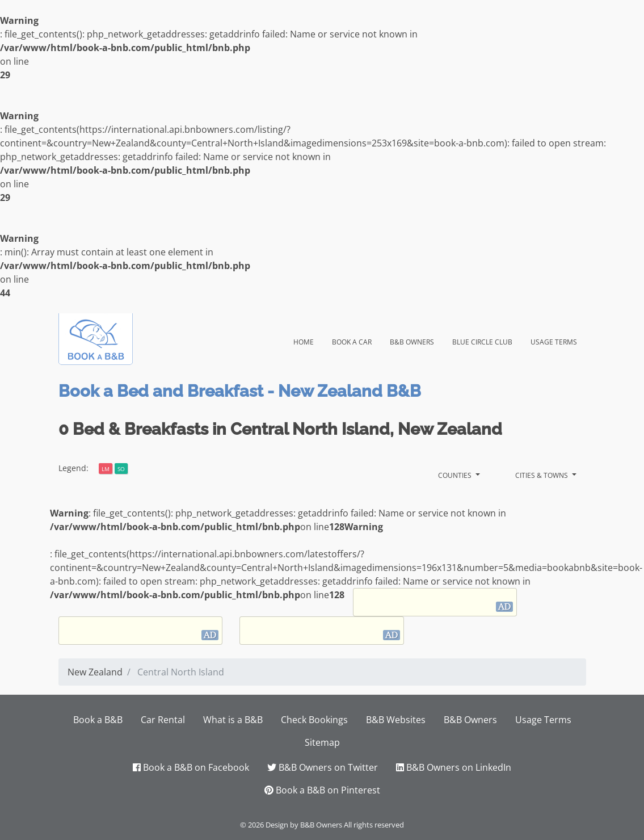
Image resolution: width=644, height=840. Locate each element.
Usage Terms (554, 341)
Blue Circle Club (482, 341)
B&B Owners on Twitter (323, 767)
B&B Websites (396, 720)
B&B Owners (412, 341)
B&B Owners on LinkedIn (454, 767)
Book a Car (352, 341)
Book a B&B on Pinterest (322, 790)
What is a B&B (233, 720)
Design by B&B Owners (304, 825)
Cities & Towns (542, 474)
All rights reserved (374, 825)
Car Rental (163, 720)
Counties (456, 474)
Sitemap (322, 742)
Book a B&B (98, 720)
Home (308, 340)
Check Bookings (314, 720)
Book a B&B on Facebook (191, 767)
